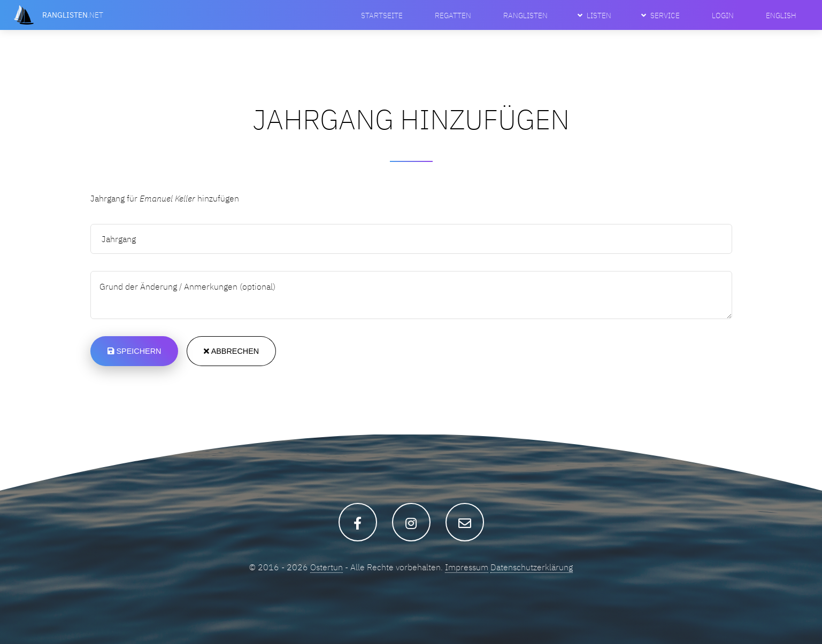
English (781, 15)
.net (73, 15)
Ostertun (327, 567)
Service (665, 15)
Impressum (467, 567)
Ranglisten (525, 15)
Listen (599, 15)
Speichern (135, 351)
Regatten (453, 15)
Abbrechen (231, 351)
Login (723, 15)
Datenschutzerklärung (532, 567)
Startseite (382, 15)
